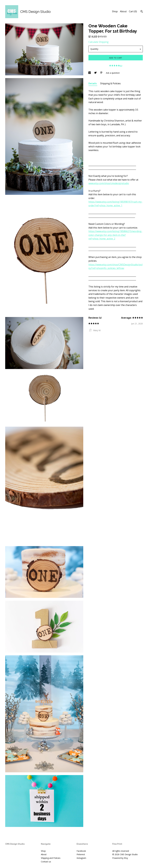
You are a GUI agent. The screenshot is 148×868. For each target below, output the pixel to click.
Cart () (133, 11)
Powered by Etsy (120, 858)
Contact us (46, 862)
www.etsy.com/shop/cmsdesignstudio (109, 183)
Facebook (81, 851)
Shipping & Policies (110, 83)
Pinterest (81, 854)
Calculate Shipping (98, 42)
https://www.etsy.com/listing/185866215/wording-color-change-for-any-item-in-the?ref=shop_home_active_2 (115, 235)
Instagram (81, 858)
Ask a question (113, 73)
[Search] (142, 12)
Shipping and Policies (51, 858)
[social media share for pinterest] (102, 73)
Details (93, 83)
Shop (115, 11)
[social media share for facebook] (90, 73)
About (123, 11)
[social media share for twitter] (96, 73)
